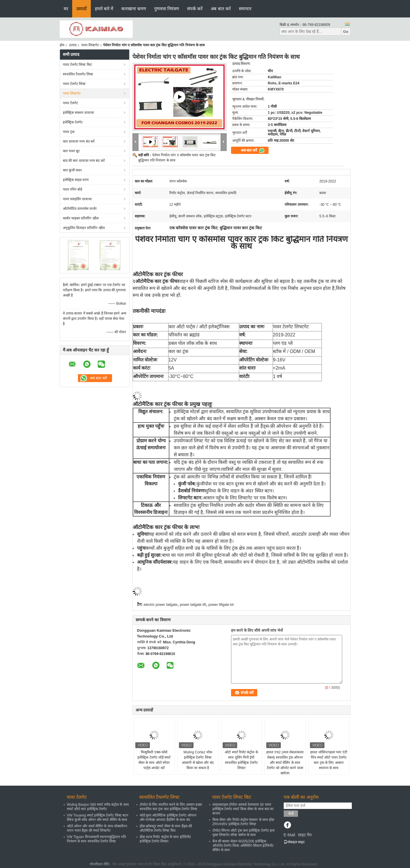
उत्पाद (73, 45)
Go (346, 32)
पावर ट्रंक (69, 132)
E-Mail (290, 835)
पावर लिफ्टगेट (90, 45)
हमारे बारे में (104, 9)
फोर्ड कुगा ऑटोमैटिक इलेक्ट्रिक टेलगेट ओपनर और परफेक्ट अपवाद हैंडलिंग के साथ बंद (168, 818)
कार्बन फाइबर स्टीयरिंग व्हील (81, 218)
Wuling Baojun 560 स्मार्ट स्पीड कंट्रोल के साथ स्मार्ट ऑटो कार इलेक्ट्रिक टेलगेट (98, 807)
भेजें (291, 814)
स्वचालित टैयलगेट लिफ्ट (78, 74)
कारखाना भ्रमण (134, 9)
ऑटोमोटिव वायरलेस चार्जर (80, 209)
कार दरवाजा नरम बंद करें (79, 141)
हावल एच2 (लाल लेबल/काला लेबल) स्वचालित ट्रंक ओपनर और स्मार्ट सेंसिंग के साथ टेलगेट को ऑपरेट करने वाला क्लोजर (285, 763)
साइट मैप (305, 835)
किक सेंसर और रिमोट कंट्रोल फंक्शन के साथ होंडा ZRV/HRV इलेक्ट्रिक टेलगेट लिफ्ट (243, 822)
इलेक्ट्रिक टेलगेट (73, 122)
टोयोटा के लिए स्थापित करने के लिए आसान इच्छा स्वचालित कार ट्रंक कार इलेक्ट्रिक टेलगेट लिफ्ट (171, 807)
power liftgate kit (221, 605)
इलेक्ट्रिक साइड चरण (76, 180)
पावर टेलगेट (70, 103)
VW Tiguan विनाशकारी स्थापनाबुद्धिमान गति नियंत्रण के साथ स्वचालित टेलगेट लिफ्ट (97, 839)
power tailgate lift (193, 605)
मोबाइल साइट (294, 842)
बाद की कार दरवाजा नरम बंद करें (84, 161)
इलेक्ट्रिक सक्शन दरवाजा (79, 113)
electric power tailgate (161, 605)
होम (62, 45)
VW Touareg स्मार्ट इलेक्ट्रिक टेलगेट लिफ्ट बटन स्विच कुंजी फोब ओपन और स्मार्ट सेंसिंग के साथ (98, 818)
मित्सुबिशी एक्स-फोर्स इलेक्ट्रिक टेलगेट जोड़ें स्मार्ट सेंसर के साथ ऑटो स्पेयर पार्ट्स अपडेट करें (154, 760)
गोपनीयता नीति (99, 864)
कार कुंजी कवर (72, 170)
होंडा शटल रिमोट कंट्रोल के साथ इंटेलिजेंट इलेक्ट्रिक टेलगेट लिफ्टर (165, 839)
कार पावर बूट (71, 151)
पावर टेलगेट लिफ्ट (74, 84)
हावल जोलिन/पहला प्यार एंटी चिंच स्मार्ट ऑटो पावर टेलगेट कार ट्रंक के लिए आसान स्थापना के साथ (329, 760)
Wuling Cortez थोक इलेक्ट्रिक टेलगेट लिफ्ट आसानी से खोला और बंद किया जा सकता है (198, 760)
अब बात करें (221, 9)
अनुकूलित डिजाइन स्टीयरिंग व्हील (84, 228)
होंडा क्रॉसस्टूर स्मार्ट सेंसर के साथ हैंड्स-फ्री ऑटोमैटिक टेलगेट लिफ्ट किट (166, 828)
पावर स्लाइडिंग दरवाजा (77, 199)
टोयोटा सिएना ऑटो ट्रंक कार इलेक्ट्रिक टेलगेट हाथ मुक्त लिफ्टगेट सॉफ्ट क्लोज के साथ (244, 833)
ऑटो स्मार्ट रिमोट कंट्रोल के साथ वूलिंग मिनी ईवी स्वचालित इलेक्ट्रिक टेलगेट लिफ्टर (241, 760)
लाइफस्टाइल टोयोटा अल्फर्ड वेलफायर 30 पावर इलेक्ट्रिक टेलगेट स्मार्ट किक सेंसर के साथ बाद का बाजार (243, 809)
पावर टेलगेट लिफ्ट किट (77, 65)
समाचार (245, 9)
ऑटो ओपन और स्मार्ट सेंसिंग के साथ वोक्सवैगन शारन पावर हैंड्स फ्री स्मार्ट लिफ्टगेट (97, 828)
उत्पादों (81, 9)
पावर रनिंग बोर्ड (73, 189)
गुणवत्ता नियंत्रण (167, 9)
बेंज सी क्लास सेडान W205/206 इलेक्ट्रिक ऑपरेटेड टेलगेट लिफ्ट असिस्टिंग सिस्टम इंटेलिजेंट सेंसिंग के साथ (243, 846)
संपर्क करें (195, 9)
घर (66, 9)
